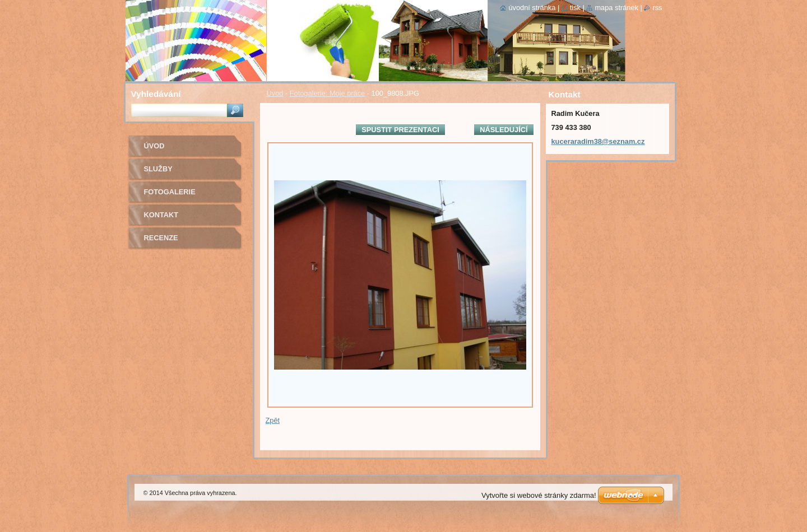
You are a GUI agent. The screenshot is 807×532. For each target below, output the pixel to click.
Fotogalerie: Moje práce (327, 93)
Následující (504, 130)
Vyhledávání (156, 94)
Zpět (273, 420)
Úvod (275, 93)
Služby (158, 169)
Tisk (575, 8)
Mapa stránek (616, 8)
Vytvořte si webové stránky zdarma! (539, 495)
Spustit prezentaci (400, 130)
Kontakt (161, 215)
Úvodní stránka (532, 8)
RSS (657, 8)
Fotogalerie (170, 192)
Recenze (161, 238)
